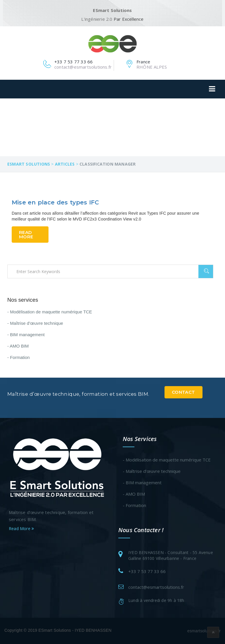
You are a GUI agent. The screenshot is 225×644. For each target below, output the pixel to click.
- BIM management (26, 335)
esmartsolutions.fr (204, 631)
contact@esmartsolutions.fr (156, 587)
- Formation (19, 357)
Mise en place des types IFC (55, 202)
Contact (184, 392)
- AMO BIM (18, 346)
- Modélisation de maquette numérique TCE (50, 312)
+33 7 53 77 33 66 (147, 571)
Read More (26, 235)
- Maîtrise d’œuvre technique (35, 323)
